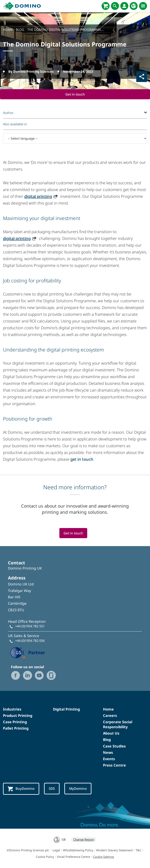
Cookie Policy (45, 857)
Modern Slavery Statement (114, 850)
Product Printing (18, 715)
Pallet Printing (16, 728)
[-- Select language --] (75, 138)
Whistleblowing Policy (78, 850)
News (108, 752)
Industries (12, 709)
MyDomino (78, 789)
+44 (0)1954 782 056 (30, 641)
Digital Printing (66, 709)
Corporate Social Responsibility (118, 724)
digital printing (38, 196)
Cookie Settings (104, 857)
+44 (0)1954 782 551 (30, 626)
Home (108, 709)
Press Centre (114, 765)
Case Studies (114, 746)
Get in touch (75, 94)
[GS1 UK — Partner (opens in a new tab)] (28, 652)
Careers (110, 715)
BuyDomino (21, 789)
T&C (138, 850)
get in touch (82, 459)
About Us (111, 733)
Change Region (84, 839)
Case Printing (15, 722)
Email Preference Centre (74, 857)
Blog (107, 740)
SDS (52, 789)
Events (109, 759)
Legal (56, 850)
